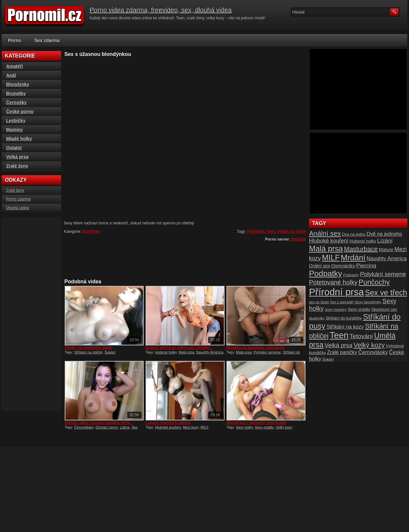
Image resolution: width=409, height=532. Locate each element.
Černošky (17, 103)
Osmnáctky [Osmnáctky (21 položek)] (343, 266)
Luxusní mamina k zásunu (168, 423)
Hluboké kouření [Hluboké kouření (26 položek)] (329, 241)
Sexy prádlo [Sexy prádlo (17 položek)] (359, 309)
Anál (11, 75)
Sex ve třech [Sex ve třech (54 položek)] (386, 293)
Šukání (110, 352)
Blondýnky (91, 232)
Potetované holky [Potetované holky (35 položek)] (333, 282)
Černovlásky (84, 427)
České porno (20, 112)
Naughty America (210, 352)
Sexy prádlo (264, 427)
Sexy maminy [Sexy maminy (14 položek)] (336, 309)
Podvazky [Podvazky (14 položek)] (351, 275)
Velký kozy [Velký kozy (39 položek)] (369, 345)
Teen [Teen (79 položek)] (339, 335)
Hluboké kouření (168, 427)
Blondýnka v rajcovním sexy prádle (256, 423)
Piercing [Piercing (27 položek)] (366, 266)
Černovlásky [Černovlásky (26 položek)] (373, 352)
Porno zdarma (18, 199)
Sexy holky (244, 427)
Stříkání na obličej (88, 352)
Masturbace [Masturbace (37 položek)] (361, 249)
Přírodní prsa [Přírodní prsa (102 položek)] (337, 292)
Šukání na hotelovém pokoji (88, 348)
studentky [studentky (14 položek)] (317, 318)
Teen (271, 232)
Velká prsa (17, 157)
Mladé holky (19, 139)
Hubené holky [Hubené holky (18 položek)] (363, 241)
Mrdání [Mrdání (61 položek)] (353, 258)
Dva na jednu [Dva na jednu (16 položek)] (354, 234)
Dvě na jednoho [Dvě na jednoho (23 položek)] (384, 234)
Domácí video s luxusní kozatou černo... (99, 423)
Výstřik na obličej (292, 232)
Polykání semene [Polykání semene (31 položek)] (383, 274)
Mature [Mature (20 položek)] (386, 250)
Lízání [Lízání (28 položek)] (385, 241)
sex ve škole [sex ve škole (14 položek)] (319, 302)
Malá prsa (186, 352)
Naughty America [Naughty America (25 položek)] (387, 258)
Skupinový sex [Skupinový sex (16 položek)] (384, 309)
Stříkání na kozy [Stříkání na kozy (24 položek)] (345, 327)
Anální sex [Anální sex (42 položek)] (325, 233)
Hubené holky (166, 352)
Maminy (15, 130)
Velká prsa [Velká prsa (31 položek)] (338, 345)
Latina (125, 427)
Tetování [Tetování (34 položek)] (361, 336)
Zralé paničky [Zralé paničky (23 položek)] (342, 352)
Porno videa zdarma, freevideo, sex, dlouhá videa (161, 10)
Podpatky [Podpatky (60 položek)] (326, 273)
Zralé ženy (17, 166)
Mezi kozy (191, 427)
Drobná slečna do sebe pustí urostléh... (179, 348)
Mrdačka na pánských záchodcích (256, 348)
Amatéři (15, 66)
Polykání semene (267, 352)
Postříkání (256, 232)
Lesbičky (16, 121)
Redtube (299, 239)
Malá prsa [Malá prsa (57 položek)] (326, 249)
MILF (204, 427)
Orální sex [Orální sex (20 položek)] (320, 266)
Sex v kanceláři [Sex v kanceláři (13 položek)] (342, 302)
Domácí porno (107, 427)
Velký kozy (284, 427)
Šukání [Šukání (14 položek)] (328, 359)
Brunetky (16, 93)
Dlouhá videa (17, 208)
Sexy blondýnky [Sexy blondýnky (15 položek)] (368, 302)
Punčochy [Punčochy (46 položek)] (374, 282)
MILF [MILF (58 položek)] (331, 258)
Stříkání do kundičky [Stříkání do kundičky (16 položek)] (344, 318)
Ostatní (14, 148)
